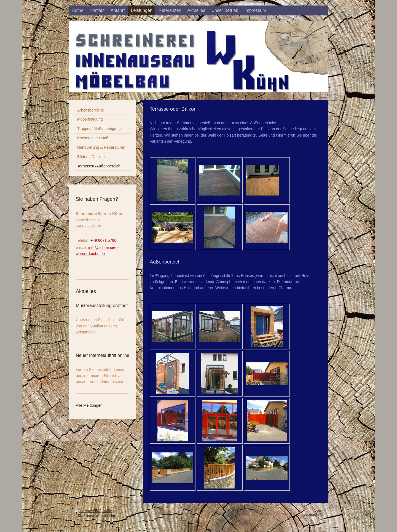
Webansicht (314, 515)
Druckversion (88, 511)
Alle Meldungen (89, 405)
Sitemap (108, 511)
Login (319, 511)
